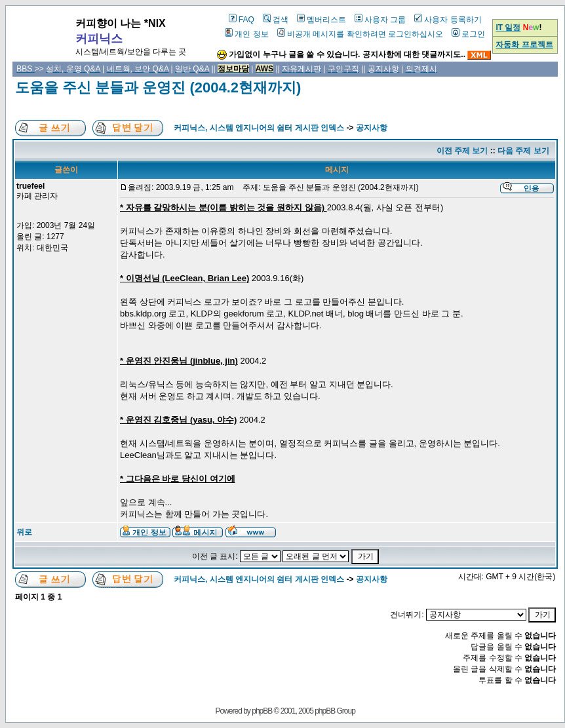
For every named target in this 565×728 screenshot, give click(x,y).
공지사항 (372, 128)
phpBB (262, 711)
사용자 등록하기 (448, 20)
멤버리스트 (321, 20)
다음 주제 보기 (523, 151)
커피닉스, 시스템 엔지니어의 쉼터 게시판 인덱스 (259, 128)
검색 (276, 20)
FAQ (242, 20)
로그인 (468, 34)
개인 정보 (246, 34)
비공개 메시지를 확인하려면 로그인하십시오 (360, 34)
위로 (24, 532)
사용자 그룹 (380, 20)
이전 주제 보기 (462, 151)
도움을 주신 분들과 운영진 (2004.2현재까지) (158, 87)
